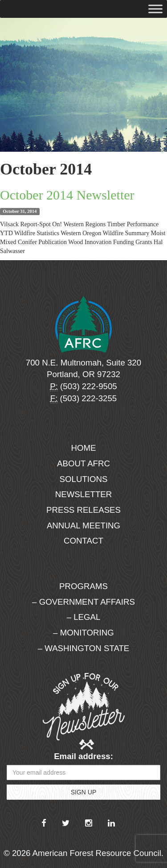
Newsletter (84, 494)
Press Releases (83, 510)
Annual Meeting (83, 525)
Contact (83, 541)
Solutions (84, 479)
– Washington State (84, 648)
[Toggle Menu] (155, 9)
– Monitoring (83, 633)
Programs (83, 586)
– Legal (84, 617)
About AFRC (83, 463)
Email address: (83, 756)
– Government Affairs (83, 602)
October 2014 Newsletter (67, 195)
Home (84, 448)
